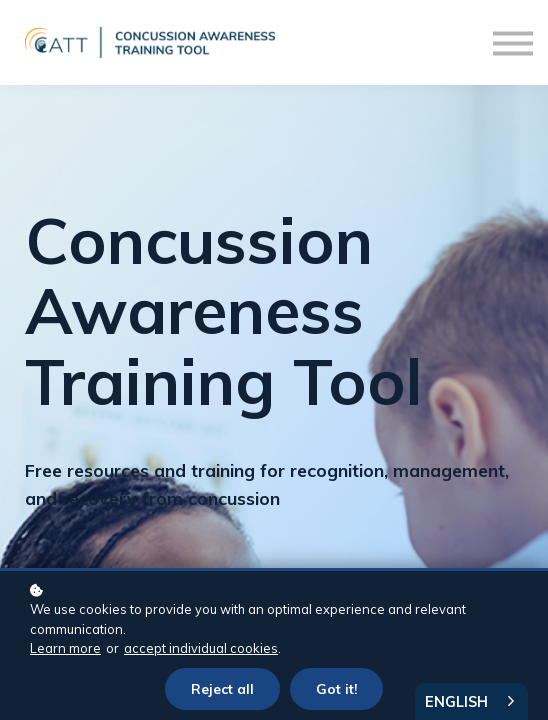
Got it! (336, 688)
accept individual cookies (201, 648)
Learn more (65, 648)
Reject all (222, 688)
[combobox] (471, 701)
